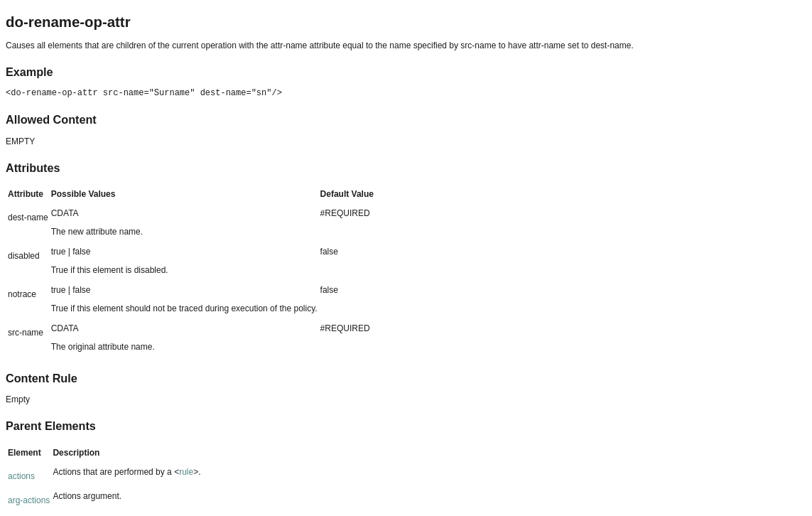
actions (21, 476)
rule (186, 472)
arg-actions (29, 500)
